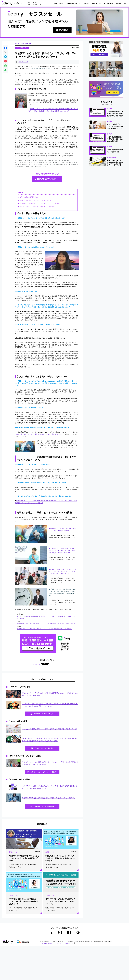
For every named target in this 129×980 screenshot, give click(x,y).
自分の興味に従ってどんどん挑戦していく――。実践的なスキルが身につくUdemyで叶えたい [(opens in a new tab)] (47, 624)
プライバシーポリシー (47, 946)
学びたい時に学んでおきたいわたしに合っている (36, 200)
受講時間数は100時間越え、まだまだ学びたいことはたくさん (40, 204)
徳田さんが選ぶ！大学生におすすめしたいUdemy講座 (37, 207)
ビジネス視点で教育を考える (29, 197)
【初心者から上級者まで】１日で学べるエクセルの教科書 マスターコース (49, 730)
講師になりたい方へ (60, 944)
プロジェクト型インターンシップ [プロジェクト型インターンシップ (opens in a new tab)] (41, 69)
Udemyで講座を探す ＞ (47, 179)
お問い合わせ (71, 946)
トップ (17, 44)
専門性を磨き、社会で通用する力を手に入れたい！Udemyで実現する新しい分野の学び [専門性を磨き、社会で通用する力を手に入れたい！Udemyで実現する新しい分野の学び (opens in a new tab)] (45, 629)
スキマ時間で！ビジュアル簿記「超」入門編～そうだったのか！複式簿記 (49, 800)
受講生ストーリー (26, 44)
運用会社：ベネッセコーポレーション (82, 944)
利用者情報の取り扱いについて (107, 944)
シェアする (37, 664)
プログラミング (23, 62)
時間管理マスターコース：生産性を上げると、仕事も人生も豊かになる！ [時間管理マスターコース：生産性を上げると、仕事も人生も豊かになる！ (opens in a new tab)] (40, 434)
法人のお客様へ (45, 944)
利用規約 (61, 946)
